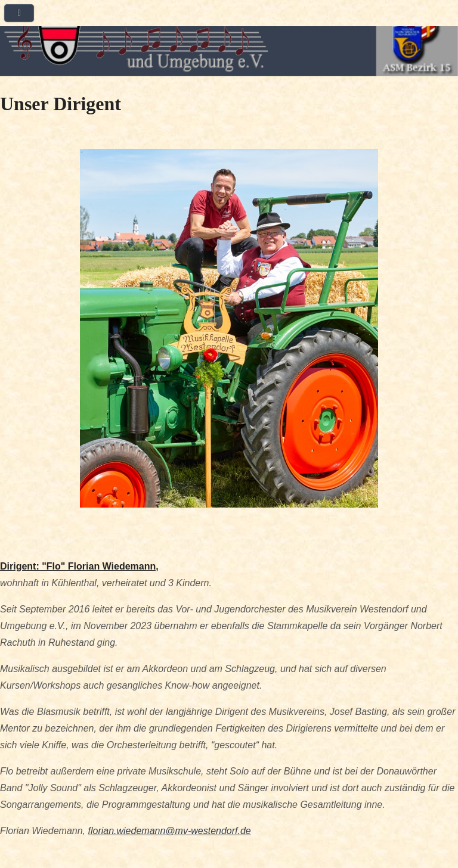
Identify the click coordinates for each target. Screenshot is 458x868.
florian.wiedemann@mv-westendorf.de (169, 831)
